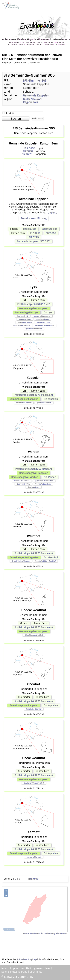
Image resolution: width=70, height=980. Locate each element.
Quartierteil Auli (34, 487)
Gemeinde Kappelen (36, 95)
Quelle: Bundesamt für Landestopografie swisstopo (46, 933)
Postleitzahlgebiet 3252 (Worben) (34, 469)
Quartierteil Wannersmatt (44, 325)
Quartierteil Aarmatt (44, 403)
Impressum (17, 968)
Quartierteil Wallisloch (22, 325)
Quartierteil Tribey (23, 484)
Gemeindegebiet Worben (25, 477)
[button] (16, 118)
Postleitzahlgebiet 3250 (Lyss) (34, 304)
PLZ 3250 (30, 148)
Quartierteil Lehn (43, 322)
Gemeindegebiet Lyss (27, 312)
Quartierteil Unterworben (44, 481)
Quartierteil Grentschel (42, 316)
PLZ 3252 (28, 151)
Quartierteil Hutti (42, 319)
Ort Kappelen (51, 399)
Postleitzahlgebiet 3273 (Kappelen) (34, 395)
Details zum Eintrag (34, 218)
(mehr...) (52, 213)
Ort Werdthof (51, 557)
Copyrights (36, 972)
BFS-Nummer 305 (35, 81)
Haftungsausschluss (38, 968)
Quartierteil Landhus (43, 484)
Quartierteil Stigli (25, 319)
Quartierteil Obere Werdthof (45, 561)
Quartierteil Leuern (25, 322)
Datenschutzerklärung (14, 972)
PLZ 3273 (27, 154)
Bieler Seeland (32, 99)
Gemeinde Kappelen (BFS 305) (34, 241)
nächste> (34, 879)
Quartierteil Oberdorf (24, 403)
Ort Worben (50, 477)
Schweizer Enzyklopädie (29, 959)
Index (5, 968)
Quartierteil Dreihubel (34, 329)
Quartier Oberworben (22, 481)
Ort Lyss (48, 312)
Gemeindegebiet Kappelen (34, 308)
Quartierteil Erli (23, 316)
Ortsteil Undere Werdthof (21, 561)
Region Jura (31, 102)
